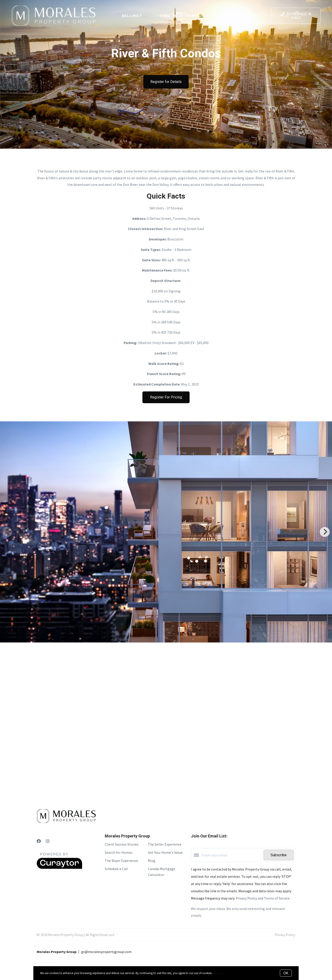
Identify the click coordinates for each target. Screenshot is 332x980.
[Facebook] (39, 841)
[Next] (325, 532)
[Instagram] (48, 841)
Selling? (132, 16)
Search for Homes (119, 852)
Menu (251, 16)
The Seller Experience (165, 844)
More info (219, 973)
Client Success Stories (122, 844)
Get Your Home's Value (165, 852)
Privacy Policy (285, 935)
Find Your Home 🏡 (182, 16)
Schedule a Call (116, 869)
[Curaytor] (59, 868)
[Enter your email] (231, 855)
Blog (152, 861)
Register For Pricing (166, 397)
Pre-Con (232, 16)
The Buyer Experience (121, 861)
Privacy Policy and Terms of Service (263, 898)
